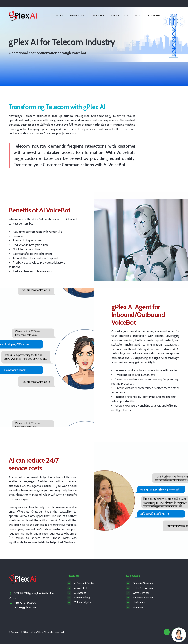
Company (154, 15)
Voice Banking (82, 598)
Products (77, 15)
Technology (120, 15)
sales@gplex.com (25, 607)
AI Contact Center (84, 583)
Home (59, 15)
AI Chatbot (80, 593)
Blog (138, 15)
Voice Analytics (83, 602)
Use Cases (97, 15)
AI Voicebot (81, 588)
